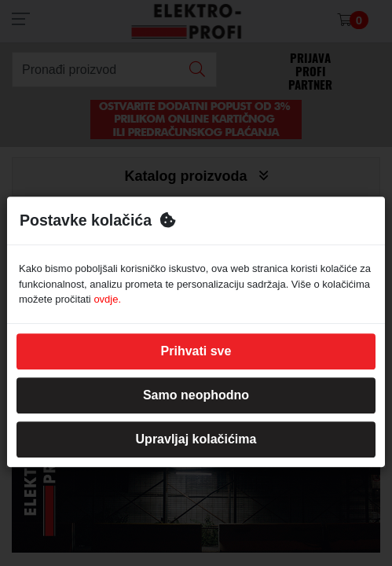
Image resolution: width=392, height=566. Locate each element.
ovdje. (107, 299)
